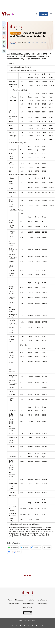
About (10, 600)
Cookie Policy (28, 607)
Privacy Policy (42, 604)
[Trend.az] (8, 14)
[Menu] (51, 14)
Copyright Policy (14, 604)
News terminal (42, 600)
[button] (4, 23)
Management (20, 600)
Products (31, 600)
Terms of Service (28, 604)
